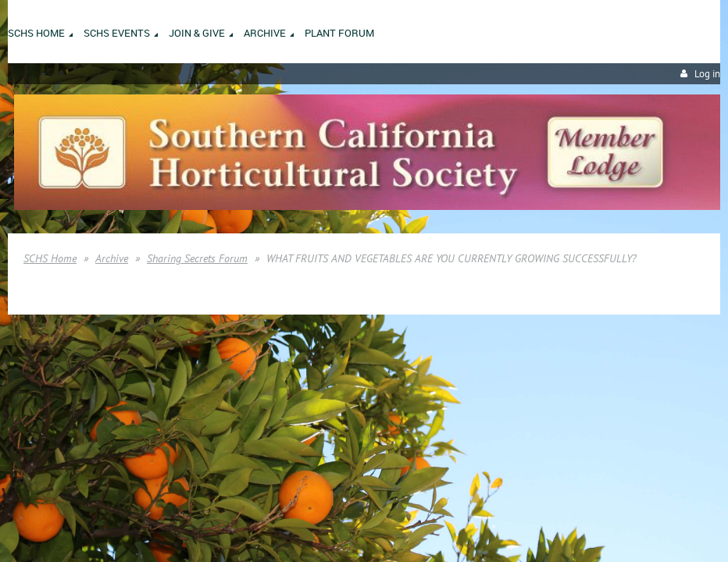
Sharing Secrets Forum (197, 258)
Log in (707, 74)
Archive (112, 258)
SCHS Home (50, 258)
